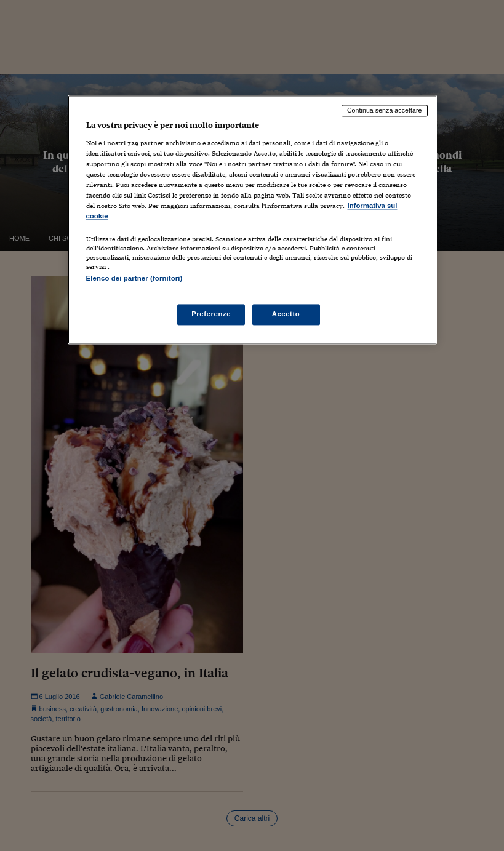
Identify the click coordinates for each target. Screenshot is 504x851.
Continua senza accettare (385, 111)
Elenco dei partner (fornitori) (134, 278)
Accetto (286, 314)
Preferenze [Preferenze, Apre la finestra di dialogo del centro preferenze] (211, 314)
